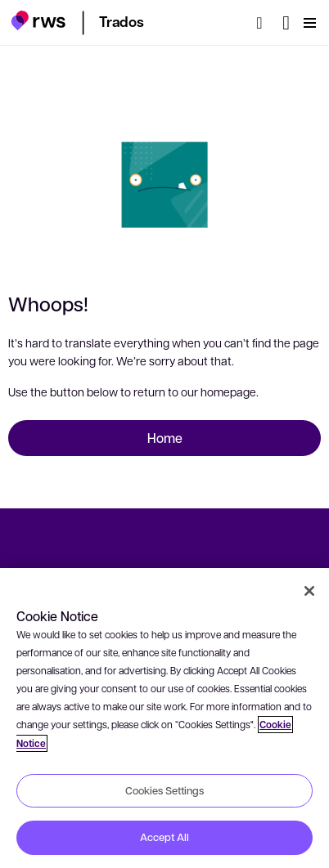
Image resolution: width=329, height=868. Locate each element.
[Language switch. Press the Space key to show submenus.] (286, 23)
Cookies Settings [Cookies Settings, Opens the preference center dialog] (164, 790)
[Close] (309, 591)
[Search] (264, 23)
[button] (38, 20)
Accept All (164, 837)
